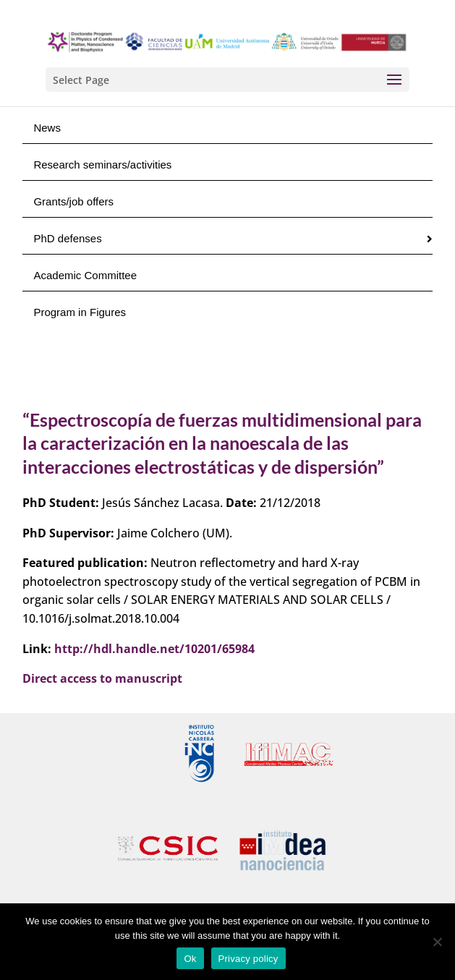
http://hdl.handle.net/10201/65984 (154, 649)
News (47, 128)
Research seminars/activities (102, 165)
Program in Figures (80, 312)
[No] (437, 942)
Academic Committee (85, 275)
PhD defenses (67, 238)
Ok (190, 959)
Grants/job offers (73, 201)
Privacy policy (248, 959)
